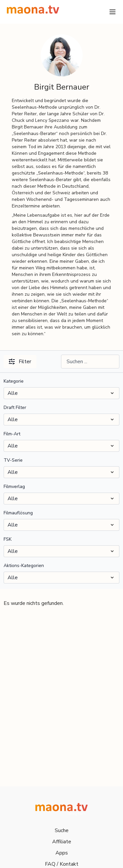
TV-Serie (13, 460)
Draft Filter (15, 407)
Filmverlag (14, 487)
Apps (62, 853)
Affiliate (62, 842)
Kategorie (14, 381)
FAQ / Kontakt (62, 864)
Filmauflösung (18, 513)
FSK (8, 539)
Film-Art (12, 434)
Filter (20, 362)
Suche (62, 830)
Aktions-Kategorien (24, 566)
